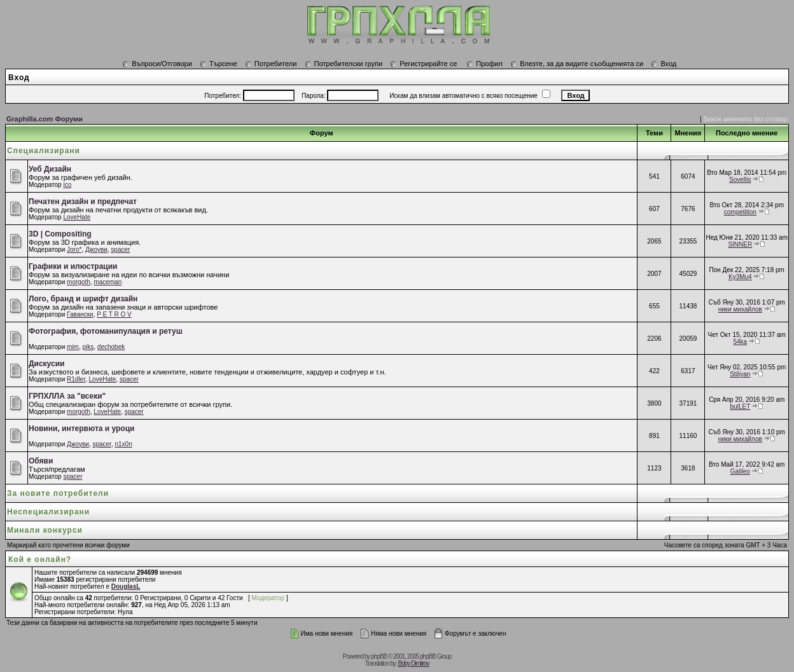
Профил (484, 64)
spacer (120, 250)
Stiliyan (740, 374)
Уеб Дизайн (50, 169)
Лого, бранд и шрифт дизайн (83, 299)
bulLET (741, 407)
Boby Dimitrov (413, 663)
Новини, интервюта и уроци (81, 429)
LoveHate (77, 217)
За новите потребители (58, 493)
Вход (664, 64)
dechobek (111, 347)
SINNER (740, 244)
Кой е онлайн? (40, 559)
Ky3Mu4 (740, 277)
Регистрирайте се (423, 64)
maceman (108, 282)
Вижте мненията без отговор (745, 119)
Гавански (80, 314)
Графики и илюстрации (73, 266)
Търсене (219, 64)
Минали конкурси (45, 530)
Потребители (271, 64)
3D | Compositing (60, 234)
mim (73, 347)
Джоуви (96, 250)
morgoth (79, 282)
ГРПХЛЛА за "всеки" (67, 396)
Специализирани (44, 151)
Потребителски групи (344, 64)
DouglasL (126, 586)
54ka (740, 342)
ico (67, 185)
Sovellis (740, 180)
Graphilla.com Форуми (45, 119)
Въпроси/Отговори (157, 64)
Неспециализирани (48, 512)
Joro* (74, 250)
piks (88, 347)
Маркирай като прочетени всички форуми (68, 545)
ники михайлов (740, 309)
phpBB (379, 656)
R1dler (76, 379)
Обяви (41, 461)
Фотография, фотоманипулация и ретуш (106, 331)
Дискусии (46, 364)
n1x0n (123, 444)
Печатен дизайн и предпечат (83, 202)
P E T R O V (114, 314)
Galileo (740, 471)
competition (740, 212)
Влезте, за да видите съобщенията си (577, 64)
